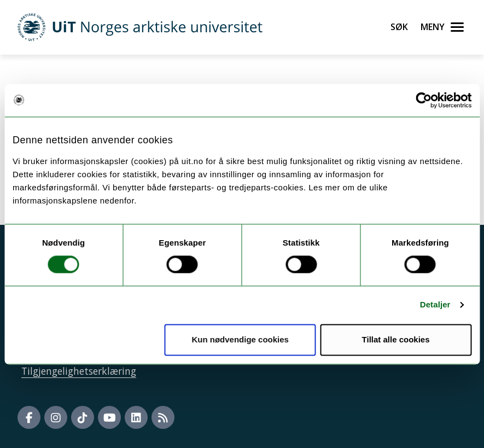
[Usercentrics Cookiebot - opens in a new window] (424, 100)
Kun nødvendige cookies (240, 339)
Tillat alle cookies (396, 339)
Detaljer (435, 305)
